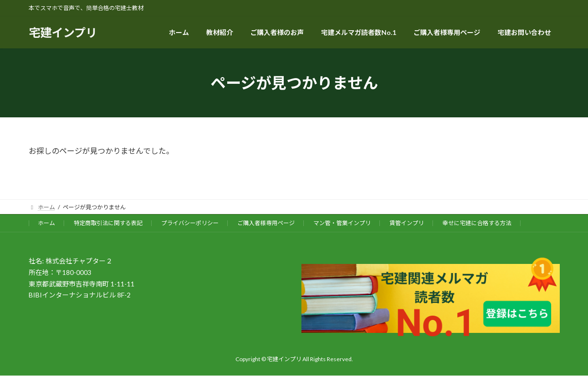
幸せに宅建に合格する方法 (477, 223)
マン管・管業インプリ (342, 223)
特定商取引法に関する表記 (108, 223)
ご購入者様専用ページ (266, 223)
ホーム (46, 223)
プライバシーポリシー (190, 223)
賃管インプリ (407, 223)
